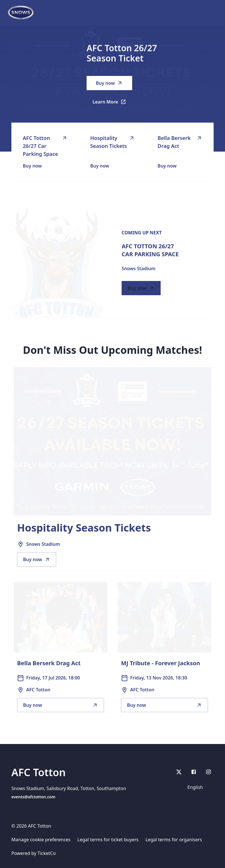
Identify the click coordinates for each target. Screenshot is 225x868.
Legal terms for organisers (174, 840)
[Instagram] (208, 772)
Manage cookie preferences (41, 840)
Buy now (109, 83)
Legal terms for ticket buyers (108, 840)
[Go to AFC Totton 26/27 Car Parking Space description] (57, 263)
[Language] (199, 787)
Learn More (112, 104)
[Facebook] (194, 772)
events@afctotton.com (33, 797)
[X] (179, 772)
